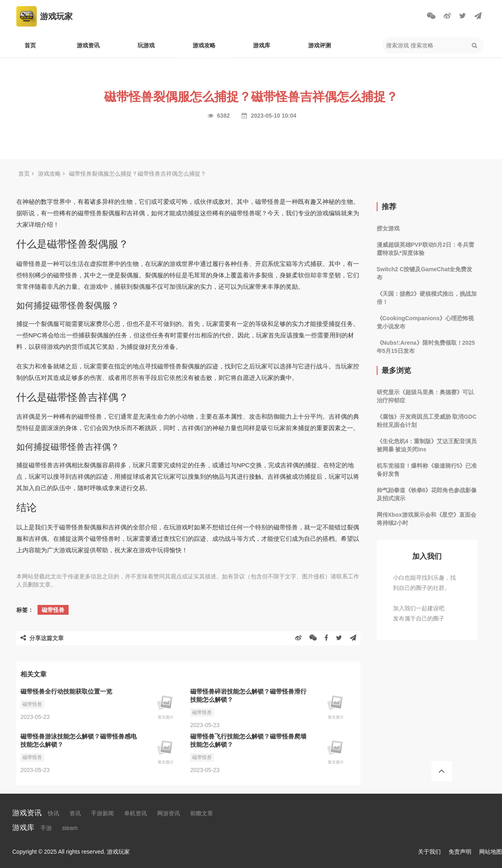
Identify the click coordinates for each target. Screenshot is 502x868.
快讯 (53, 813)
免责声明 (460, 852)
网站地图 (491, 852)
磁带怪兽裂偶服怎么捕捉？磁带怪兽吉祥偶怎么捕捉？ (138, 174)
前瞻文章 (202, 813)
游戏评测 (320, 45)
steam (70, 828)
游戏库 (262, 45)
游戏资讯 (88, 45)
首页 (30, 45)
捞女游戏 (388, 228)
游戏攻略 (204, 45)
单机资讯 (135, 813)
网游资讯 (169, 813)
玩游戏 (146, 45)
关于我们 (429, 852)
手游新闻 (102, 813)
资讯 (75, 813)
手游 (46, 828)
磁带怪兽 (53, 610)
